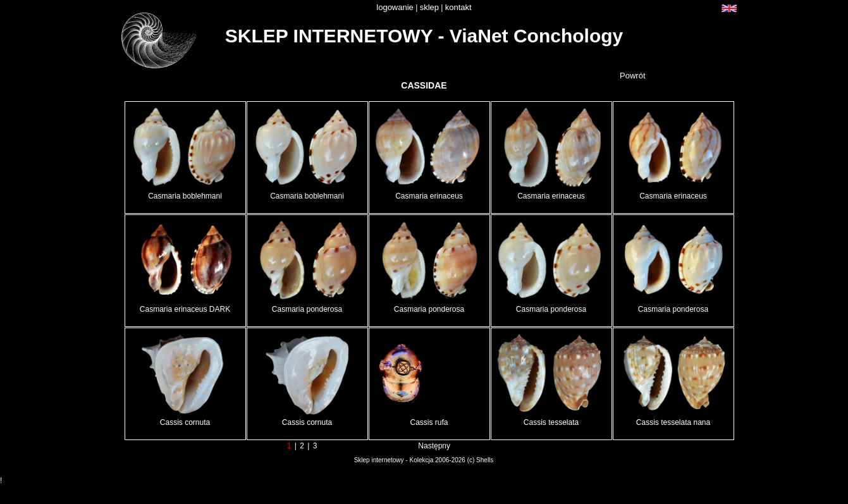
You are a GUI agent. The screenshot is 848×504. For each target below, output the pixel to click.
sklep (429, 7)
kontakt (458, 7)
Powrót (632, 76)
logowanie (395, 7)
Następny (434, 446)
